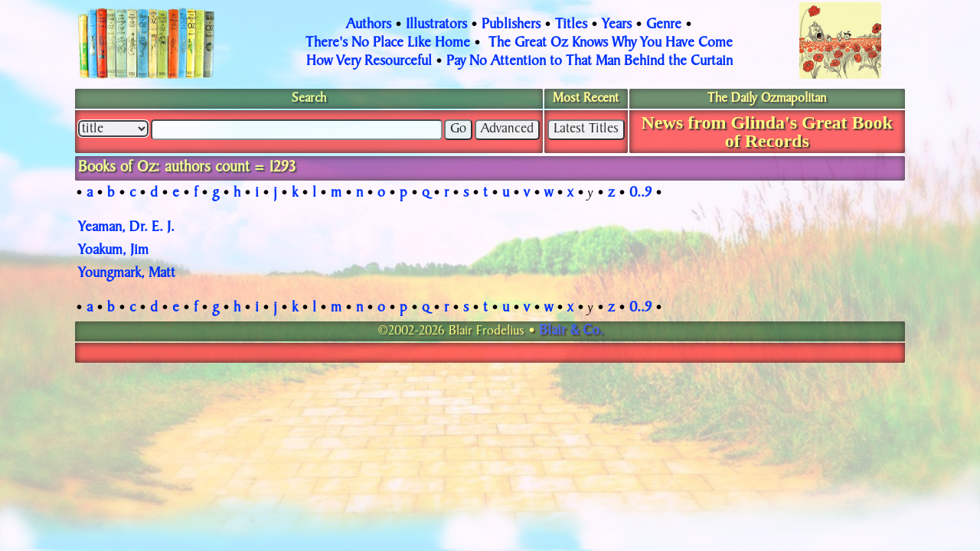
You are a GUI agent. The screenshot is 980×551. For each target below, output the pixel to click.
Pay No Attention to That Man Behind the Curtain (590, 62)
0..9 (640, 194)
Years (617, 25)
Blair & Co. (571, 331)
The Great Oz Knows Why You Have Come (611, 44)
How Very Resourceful (369, 62)
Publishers (511, 25)
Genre (664, 25)
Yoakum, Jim (113, 251)
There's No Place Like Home (388, 44)
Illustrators (436, 25)
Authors (369, 25)
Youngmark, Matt (127, 274)
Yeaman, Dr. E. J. (126, 228)
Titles (571, 25)
